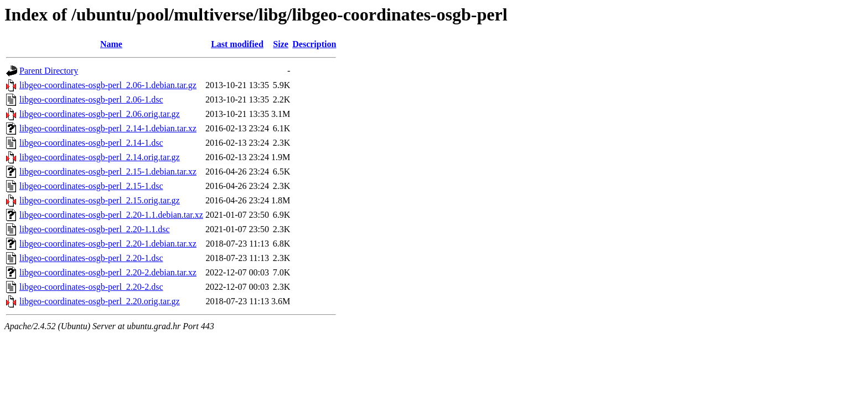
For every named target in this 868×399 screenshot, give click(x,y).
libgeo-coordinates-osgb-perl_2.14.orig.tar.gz (100, 157)
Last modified (237, 44)
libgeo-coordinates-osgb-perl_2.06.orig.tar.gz (100, 114)
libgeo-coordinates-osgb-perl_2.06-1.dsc (91, 99)
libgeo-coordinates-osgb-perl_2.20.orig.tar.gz (100, 301)
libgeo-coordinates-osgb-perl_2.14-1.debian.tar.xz (108, 128)
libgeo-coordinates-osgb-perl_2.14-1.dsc (91, 143)
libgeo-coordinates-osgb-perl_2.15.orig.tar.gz (100, 200)
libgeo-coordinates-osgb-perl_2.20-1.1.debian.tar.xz (111, 215)
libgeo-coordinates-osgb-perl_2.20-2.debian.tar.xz (108, 272)
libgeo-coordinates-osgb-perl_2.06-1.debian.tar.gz (108, 85)
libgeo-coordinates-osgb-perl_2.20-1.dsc (91, 258)
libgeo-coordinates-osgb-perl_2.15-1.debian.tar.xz (108, 172)
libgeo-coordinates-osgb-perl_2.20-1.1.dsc (94, 229)
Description (314, 44)
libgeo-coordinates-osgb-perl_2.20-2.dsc (91, 287)
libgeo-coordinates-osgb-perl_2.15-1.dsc (91, 186)
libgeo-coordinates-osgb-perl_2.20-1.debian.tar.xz (108, 244)
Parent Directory (49, 71)
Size (281, 44)
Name (111, 44)
